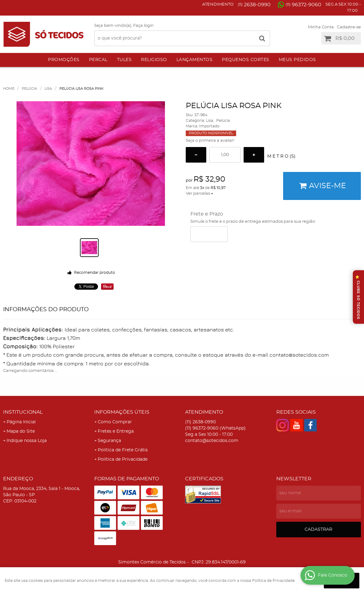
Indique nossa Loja (27, 441)
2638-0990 (254, 5)
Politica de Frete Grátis (123, 450)
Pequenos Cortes (246, 60)
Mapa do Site (21, 431)
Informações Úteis (122, 412)
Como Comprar (115, 422)
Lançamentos (195, 60)
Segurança (109, 441)
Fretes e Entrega (116, 431)
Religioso (154, 60)
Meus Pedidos (297, 60)
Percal (98, 60)
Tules (124, 60)
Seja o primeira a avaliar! (210, 141)
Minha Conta (321, 27)
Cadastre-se (349, 27)
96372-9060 (303, 5)
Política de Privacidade (123, 459)
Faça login (143, 26)
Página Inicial (21, 422)
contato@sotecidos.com (212, 441)
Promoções (64, 60)
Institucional (23, 412)
